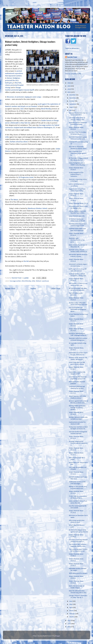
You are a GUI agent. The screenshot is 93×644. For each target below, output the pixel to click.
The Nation (14, 200)
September (73, 104)
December (73, 95)
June (71, 601)
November (73, 98)
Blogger (58, 636)
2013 (69, 92)
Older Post (56, 289)
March (72, 611)
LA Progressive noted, (26, 178)
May (71, 604)
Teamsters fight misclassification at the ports (77, 240)
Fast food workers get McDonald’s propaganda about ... (78, 310)
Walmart (39, 281)
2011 (69, 624)
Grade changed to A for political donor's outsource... (76, 175)
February (72, 614)
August (72, 107)
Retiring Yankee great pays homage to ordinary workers (77, 408)
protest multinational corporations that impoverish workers (14, 73)
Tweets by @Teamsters (72, 48)
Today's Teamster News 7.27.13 (78, 203)
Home (33, 289)
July (71, 110)
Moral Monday (46, 109)
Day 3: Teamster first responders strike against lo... (78, 153)
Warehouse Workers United (37, 209)
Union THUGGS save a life (77, 216)
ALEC (22, 109)
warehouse (45, 281)
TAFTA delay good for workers (78, 573)
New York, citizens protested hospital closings (14, 85)
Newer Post (10, 289)
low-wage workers (15, 281)
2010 (69, 627)
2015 (69, 86)
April (71, 608)
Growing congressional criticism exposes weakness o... (78, 443)
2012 (69, 621)
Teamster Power (72, 57)
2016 (69, 83)
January (72, 617)
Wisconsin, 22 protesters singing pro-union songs (24, 97)
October (72, 101)
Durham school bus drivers (19, 142)
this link (26, 261)
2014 (69, 89)
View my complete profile (73, 74)
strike (7, 137)
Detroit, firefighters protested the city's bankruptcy (13, 81)
